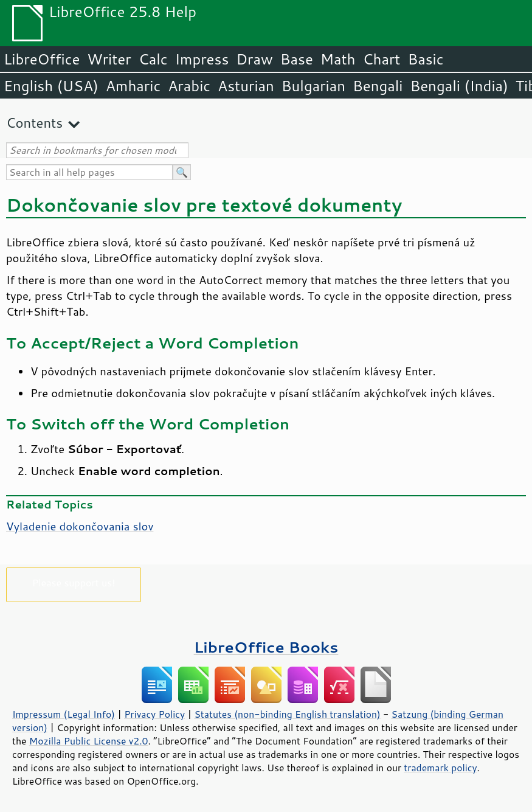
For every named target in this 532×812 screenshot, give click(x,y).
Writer (109, 59)
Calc (153, 59)
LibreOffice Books (266, 647)
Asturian (246, 86)
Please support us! (74, 582)
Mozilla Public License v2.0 (89, 741)
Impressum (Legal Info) (64, 714)
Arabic (189, 86)
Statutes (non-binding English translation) (287, 714)
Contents (34, 123)
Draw (254, 59)
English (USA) (51, 86)
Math (338, 59)
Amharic (133, 86)
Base (297, 59)
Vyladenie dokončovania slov (80, 526)
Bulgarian (313, 86)
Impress (202, 59)
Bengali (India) (459, 86)
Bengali (378, 86)
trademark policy (440, 768)
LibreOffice (42, 59)
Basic (425, 59)
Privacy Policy (154, 714)
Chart (381, 59)
